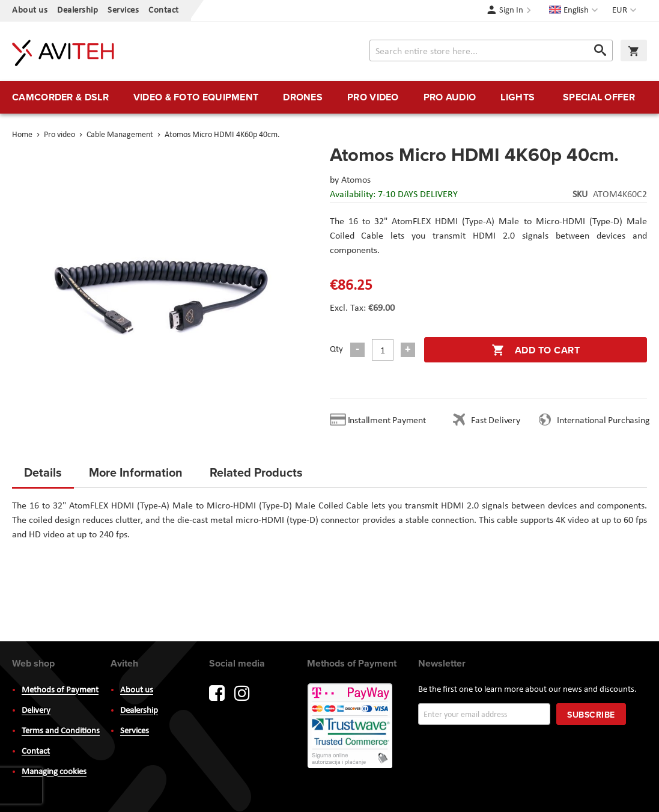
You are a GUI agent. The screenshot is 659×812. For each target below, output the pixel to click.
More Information (136, 472)
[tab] (43, 476)
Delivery (36, 711)
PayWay (351, 727)
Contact (164, 11)
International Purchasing (606, 421)
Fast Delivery (495, 421)
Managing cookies (54, 772)
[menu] (329, 97)
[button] (626, 11)
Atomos (356, 180)
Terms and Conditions (61, 731)
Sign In (511, 11)
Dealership (77, 11)
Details (43, 472)
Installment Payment (389, 421)
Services (123, 11)
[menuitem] (60, 97)
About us (30, 11)
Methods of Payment (60, 690)
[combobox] (491, 50)
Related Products (256, 472)
